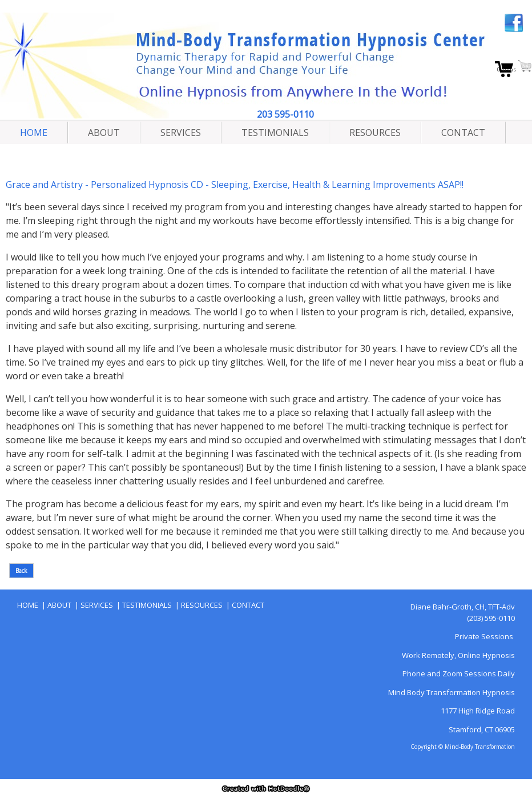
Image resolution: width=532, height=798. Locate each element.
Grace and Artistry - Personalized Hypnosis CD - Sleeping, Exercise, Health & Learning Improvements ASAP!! (235, 185)
